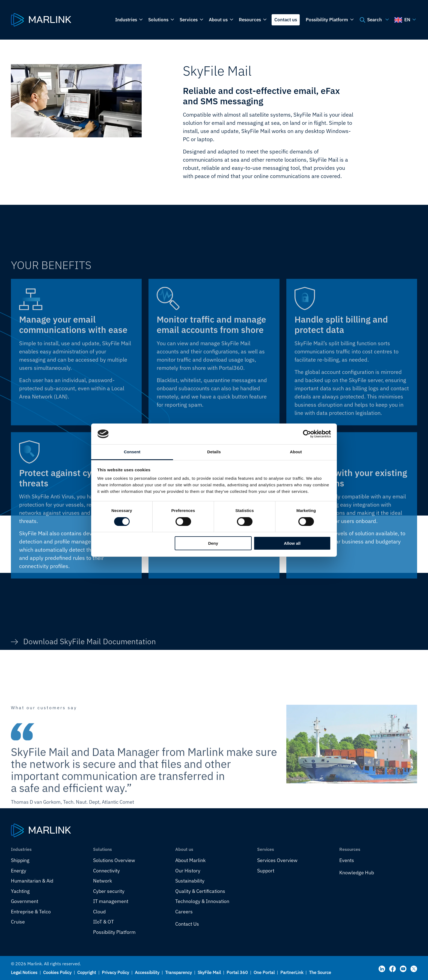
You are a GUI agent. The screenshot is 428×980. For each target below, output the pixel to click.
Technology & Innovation (202, 901)
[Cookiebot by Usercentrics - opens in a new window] (307, 434)
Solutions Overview (114, 860)
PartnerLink (292, 972)
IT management (111, 901)
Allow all (292, 543)
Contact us (286, 20)
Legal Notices (24, 972)
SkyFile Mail (209, 972)
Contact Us (187, 924)
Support (266, 871)
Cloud (99, 912)
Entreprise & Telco (31, 912)
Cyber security (109, 891)
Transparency (179, 972)
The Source (320, 972)
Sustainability (190, 881)
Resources (252, 20)
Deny (213, 543)
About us (221, 20)
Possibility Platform (329, 20)
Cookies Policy (57, 972)
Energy (19, 871)
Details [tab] (214, 452)
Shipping (20, 860)
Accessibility (147, 972)
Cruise (18, 922)
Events (347, 860)
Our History (188, 871)
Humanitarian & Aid (32, 881)
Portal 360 (237, 972)
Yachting (20, 891)
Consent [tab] (132, 452)
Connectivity (106, 871)
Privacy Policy (115, 972)
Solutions (161, 20)
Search (374, 20)
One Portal (264, 972)
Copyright (87, 972)
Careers (184, 912)
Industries (128, 20)
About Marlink (190, 860)
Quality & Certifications (200, 891)
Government (25, 901)
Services (191, 20)
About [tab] (296, 452)
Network (102, 881)
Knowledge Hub (357, 873)
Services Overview (277, 860)
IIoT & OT (103, 922)
